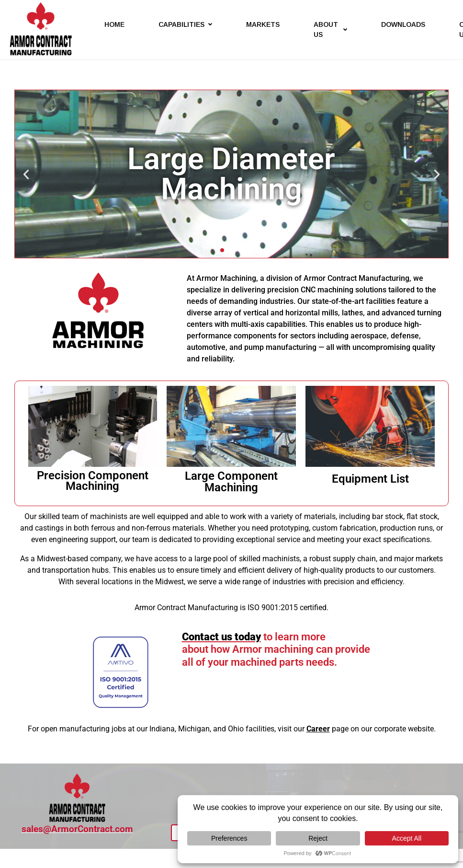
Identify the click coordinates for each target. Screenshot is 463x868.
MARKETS (263, 24)
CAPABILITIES (185, 24)
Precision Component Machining (93, 481)
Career (318, 729)
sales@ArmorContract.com (77, 829)
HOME (114, 24)
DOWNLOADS (403, 24)
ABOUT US (330, 29)
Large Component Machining (231, 482)
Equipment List (370, 479)
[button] (26, 174)
